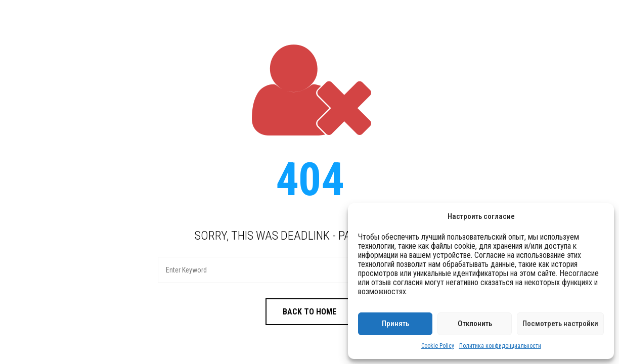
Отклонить (475, 324)
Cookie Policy (438, 346)
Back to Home (309, 312)
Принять (395, 324)
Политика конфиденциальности (500, 346)
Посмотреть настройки (560, 324)
